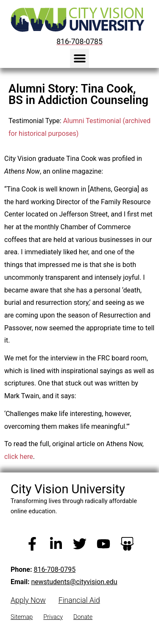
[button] (79, 58)
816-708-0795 (54, 569)
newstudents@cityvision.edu (74, 582)
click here (19, 457)
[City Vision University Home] (76, 20)
